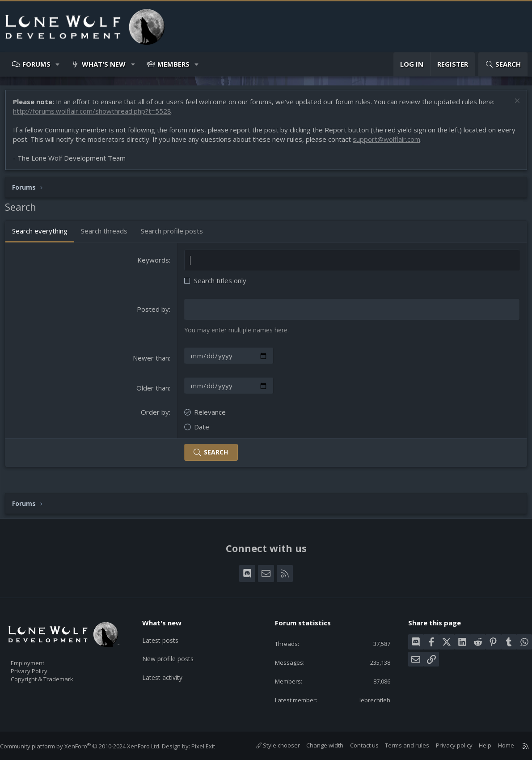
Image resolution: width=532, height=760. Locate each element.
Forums (36, 64)
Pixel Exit (212, 746)
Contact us (355, 745)
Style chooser (269, 745)
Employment (39, 658)
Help (476, 745)
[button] (58, 64)
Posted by (154, 314)
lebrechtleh (369, 699)
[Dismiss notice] (512, 106)
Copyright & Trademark (56, 676)
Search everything (44, 235)
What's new (104, 64)
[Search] (503, 64)
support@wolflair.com (411, 144)
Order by (156, 415)
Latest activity (169, 668)
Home (497, 745)
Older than (154, 391)
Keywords (154, 264)
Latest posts (167, 633)
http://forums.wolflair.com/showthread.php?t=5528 (97, 115)
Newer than (152, 362)
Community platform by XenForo (89, 746)
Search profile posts (176, 235)
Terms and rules (398, 745)
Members (173, 64)
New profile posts (175, 651)
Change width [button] (316, 745)
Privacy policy (445, 745)
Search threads (109, 235)
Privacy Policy (41, 667)
